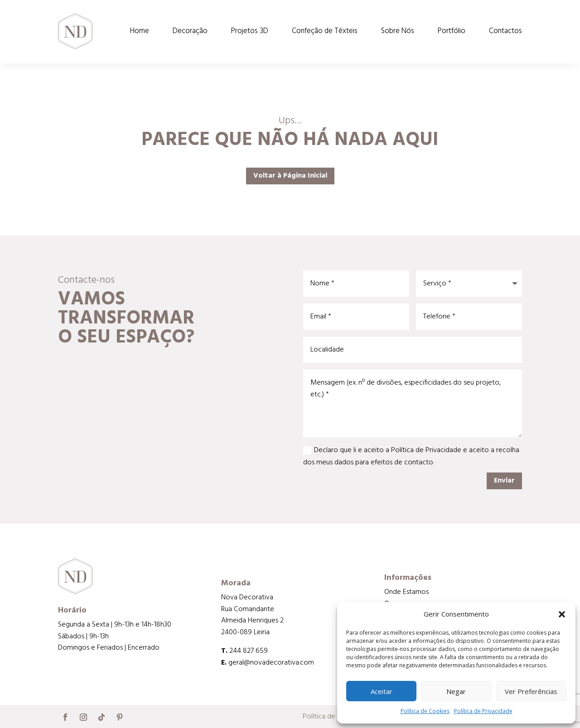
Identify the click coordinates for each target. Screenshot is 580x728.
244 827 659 (249, 651)
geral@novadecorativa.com (271, 663)
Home (140, 31)
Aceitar (382, 691)
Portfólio (452, 31)
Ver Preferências (531, 691)
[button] (562, 614)
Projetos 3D (250, 31)
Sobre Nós (398, 31)
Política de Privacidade (483, 711)
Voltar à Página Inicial (290, 176)
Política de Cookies (425, 711)
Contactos (505, 31)
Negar (456, 691)
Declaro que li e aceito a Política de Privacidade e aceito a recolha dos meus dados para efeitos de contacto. (411, 456)
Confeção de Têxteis (325, 31)
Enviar (504, 481)
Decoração (190, 31)
